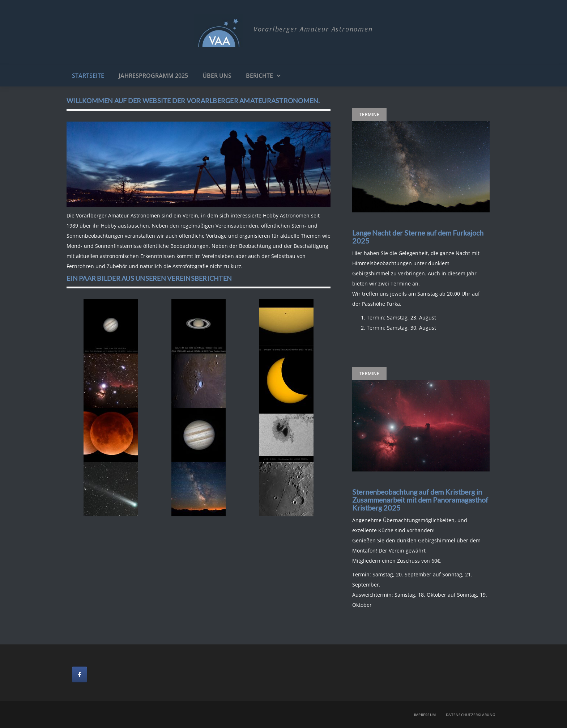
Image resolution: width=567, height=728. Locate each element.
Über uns (217, 76)
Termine (369, 115)
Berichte (259, 76)
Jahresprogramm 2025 (153, 76)
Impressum (425, 715)
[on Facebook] (80, 674)
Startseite (88, 76)
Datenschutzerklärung (470, 715)
